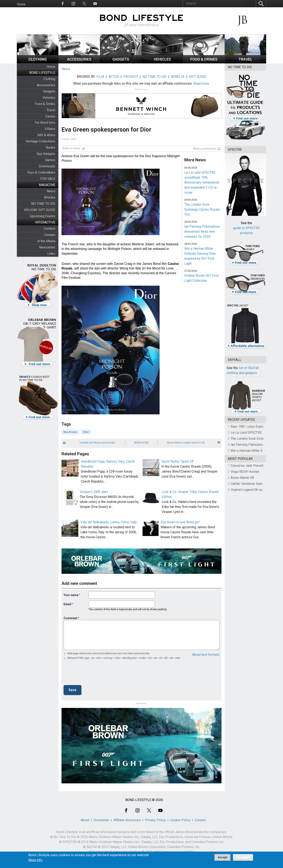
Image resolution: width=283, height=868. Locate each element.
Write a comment (204, 149)
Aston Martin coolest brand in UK (186, 443)
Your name (71, 595)
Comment (70, 618)
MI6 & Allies (46, 135)
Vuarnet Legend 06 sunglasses (253, 490)
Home (21, 4)
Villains (50, 129)
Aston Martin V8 (242, 478)
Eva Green (70, 432)
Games (50, 160)
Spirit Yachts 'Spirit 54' (178, 461)
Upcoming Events (43, 216)
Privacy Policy (155, 820)
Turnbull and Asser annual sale (97, 443)
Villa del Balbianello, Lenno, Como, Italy (109, 522)
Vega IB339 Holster (245, 472)
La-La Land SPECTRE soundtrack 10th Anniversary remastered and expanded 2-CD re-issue (202, 182)
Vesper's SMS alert (94, 492)
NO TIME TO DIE (43, 204)
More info (35, 860)
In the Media (46, 241)
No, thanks (243, 857)
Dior (86, 432)
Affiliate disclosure (127, 820)
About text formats (206, 655)
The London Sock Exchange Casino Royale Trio (202, 209)
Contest (50, 229)
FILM (100, 77)
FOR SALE (48, 179)
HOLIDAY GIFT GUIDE (40, 210)
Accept (222, 857)
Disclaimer (101, 820)
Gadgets (49, 91)
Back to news (71, 148)
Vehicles (49, 98)
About (85, 820)
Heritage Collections (40, 141)
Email (67, 604)
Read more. (201, 83)
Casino (50, 116)
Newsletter (47, 247)
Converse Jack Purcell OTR (250, 466)
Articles (50, 197)
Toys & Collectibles (41, 172)
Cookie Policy (180, 820)
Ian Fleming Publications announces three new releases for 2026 (202, 232)
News (51, 191)
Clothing (49, 79)
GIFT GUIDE (197, 77)
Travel (51, 110)
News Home (141, 443)
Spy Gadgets (46, 154)
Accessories (46, 85)
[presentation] (95, 674)
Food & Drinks (45, 104)
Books (51, 148)
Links (51, 254)
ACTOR (114, 77)
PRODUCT (131, 77)
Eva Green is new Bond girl (180, 522)
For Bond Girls (45, 123)
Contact (50, 235)
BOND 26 (178, 77)
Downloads (47, 166)
